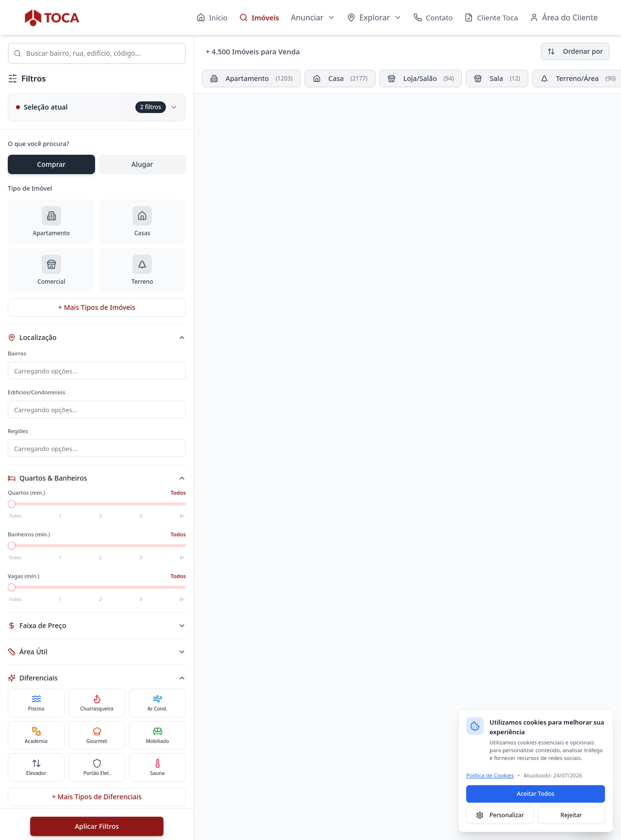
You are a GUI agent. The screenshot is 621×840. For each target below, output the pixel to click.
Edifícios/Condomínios (36, 393)
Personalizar (500, 815)
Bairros (17, 353)
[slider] (12, 510)
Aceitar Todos (535, 794)
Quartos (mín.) (26, 498)
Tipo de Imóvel (30, 188)
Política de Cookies (490, 775)
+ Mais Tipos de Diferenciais (97, 802)
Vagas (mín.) (24, 582)
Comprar (51, 164)
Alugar (142, 164)
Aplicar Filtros (97, 826)
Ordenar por (575, 51)
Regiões (18, 433)
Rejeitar (571, 815)
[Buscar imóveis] (97, 53)
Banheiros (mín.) (29, 540)
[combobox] (97, 53)
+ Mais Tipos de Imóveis (97, 307)
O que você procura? (39, 144)
